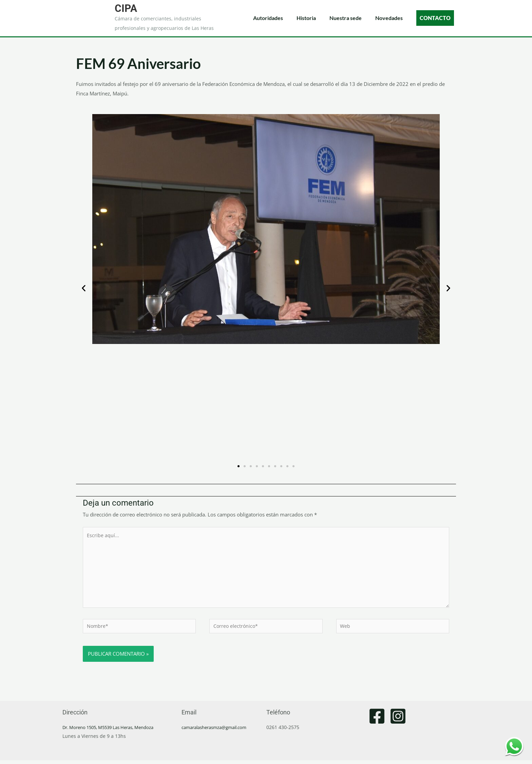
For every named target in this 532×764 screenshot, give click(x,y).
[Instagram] (398, 720)
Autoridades (268, 18)
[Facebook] (377, 720)
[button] (84, 288)
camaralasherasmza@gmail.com (218, 731)
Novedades (389, 18)
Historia (306, 18)
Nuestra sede (346, 18)
